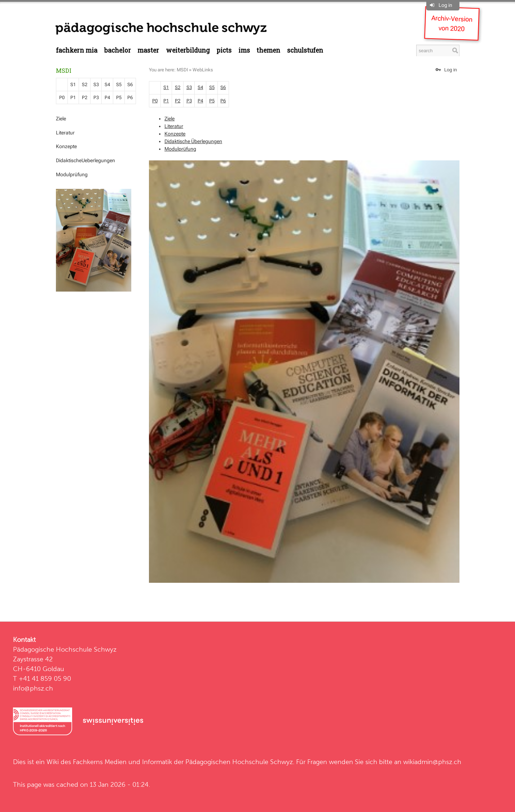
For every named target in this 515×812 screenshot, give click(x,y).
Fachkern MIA (77, 50)
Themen (268, 50)
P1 (73, 97)
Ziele (61, 119)
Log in (445, 5)
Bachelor (118, 50)
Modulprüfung (72, 174)
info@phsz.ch (33, 688)
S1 (73, 85)
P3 (96, 97)
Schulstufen (305, 50)
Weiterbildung (188, 50)
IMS (244, 50)
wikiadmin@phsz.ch (432, 762)
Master (148, 50)
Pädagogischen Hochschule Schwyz (239, 762)
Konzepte (66, 146)
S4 (107, 85)
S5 (119, 85)
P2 (85, 97)
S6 (130, 85)
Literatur (65, 133)
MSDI (64, 70)
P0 (62, 97)
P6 (130, 97)
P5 (119, 97)
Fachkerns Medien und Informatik (122, 762)
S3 (96, 85)
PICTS (224, 50)
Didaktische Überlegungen (193, 141)
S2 (85, 85)
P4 (107, 97)
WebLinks (203, 70)
